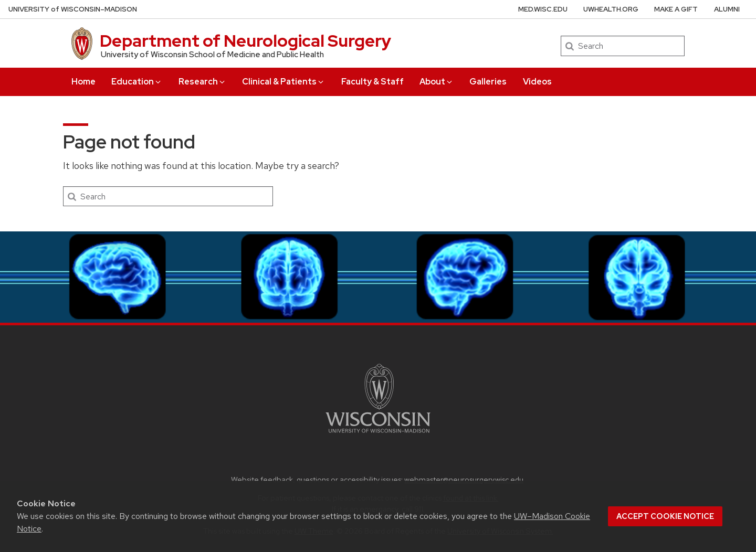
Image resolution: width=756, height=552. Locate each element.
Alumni (727, 9)
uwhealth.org (611, 9)
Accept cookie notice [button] (665, 516)
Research (202, 82)
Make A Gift (676, 9)
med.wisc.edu (543, 9)
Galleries (488, 82)
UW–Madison (73, 9)
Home (83, 82)
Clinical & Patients (283, 82)
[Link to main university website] (378, 435)
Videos (537, 82)
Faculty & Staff (372, 82)
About (437, 82)
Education (137, 82)
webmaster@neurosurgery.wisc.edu (464, 479)
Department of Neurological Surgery (245, 41)
